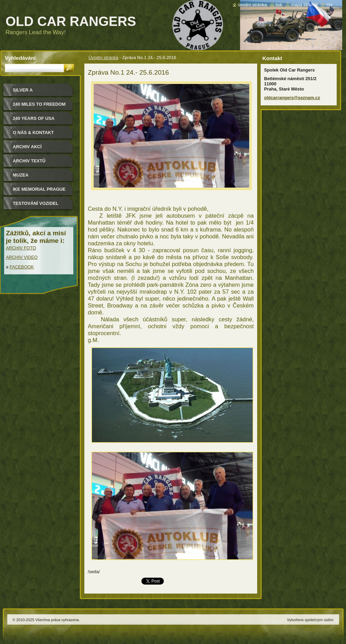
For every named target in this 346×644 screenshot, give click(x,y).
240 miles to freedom (39, 104)
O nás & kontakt (33, 132)
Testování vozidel (36, 203)
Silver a (23, 90)
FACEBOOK (22, 267)
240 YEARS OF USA (34, 118)
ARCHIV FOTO (21, 248)
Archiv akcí (27, 147)
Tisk (279, 5)
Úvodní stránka (103, 58)
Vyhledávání (20, 58)
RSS (330, 5)
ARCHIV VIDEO (22, 257)
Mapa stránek (305, 5)
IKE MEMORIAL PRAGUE (39, 189)
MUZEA (21, 175)
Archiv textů (29, 161)
